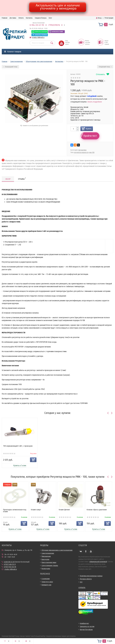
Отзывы (22, 179)
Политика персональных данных (91, 576)
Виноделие (45, 559)
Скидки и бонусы (41, 18)
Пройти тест (90, 136)
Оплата (21, 18)
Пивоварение (46, 556)
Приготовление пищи (49, 562)
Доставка (13, 18)
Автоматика (82, 150)
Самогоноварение (48, 553)
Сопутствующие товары (50, 566)
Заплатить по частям (87, 627)
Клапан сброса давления (97, 510)
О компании (46, 579)
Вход (99, 18)
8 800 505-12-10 (9, 562)
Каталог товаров (13, 52)
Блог (50, 18)
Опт (81, 582)
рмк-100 (92, 152)
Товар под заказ (47, 582)
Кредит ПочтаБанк (86, 630)
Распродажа (46, 569)
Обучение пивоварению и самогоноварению (57, 550)
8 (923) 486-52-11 (10, 564)
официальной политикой (98, 562)
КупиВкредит (84, 623)
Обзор (8, 179)
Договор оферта (86, 579)
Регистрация (109, 18)
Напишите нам (46, 585)
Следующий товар (105, 67)
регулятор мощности (81, 152)
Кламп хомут (36, 510)
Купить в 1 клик (20, 465)
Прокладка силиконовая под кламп (15, 511)
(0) (9, 454)
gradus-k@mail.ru (38, 37)
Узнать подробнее (95, 102)
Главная (5, 18)
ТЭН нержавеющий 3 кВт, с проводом (18, 446)
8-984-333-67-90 (37, 25)
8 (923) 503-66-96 (10, 567)
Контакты (29, 18)
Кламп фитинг (64, 510)
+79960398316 (54, 25)
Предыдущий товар (10, 67)
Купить (89, 129)
